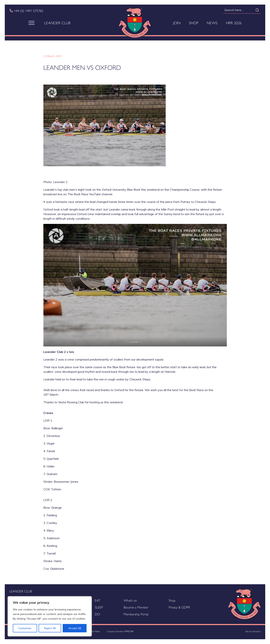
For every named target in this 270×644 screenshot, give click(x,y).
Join (177, 23)
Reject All (50, 628)
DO (97, 614)
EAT (98, 600)
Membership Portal (136, 614)
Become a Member (136, 607)
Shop (194, 23)
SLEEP (99, 607)
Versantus (256, 631)
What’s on (130, 600)
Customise (25, 628)
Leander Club (57, 23)
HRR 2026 (234, 23)
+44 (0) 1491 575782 (29, 11)
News (212, 23)
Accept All (75, 628)
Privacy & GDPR (179, 607)
